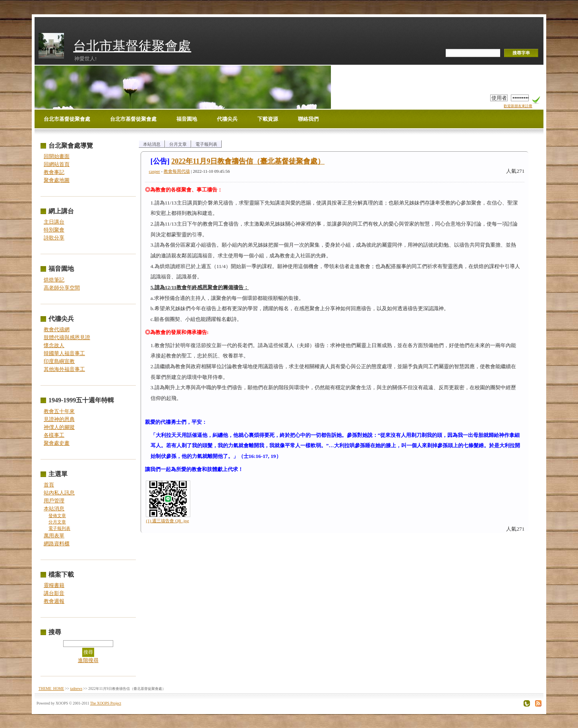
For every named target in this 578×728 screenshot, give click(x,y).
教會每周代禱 (177, 171)
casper (155, 171)
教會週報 (54, 601)
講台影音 (54, 593)
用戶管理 (54, 501)
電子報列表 (59, 528)
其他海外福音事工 (64, 369)
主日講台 (54, 222)
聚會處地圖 (57, 180)
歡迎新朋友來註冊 (518, 106)
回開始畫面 (57, 156)
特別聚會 (54, 230)
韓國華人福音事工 (64, 353)
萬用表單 (54, 536)
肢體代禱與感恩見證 (67, 337)
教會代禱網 (57, 329)
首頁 (49, 485)
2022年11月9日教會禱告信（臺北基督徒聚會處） (248, 161)
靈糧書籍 (54, 585)
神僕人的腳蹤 (59, 427)
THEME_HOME (51, 689)
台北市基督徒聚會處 (132, 46)
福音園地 (187, 119)
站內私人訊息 (59, 493)
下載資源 (268, 119)
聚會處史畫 (57, 443)
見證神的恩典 (59, 419)
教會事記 (54, 172)
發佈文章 (57, 516)
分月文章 (57, 522)
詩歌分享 (54, 238)
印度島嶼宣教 (59, 361)
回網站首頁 (57, 164)
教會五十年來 (59, 411)
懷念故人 (54, 345)
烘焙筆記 (54, 280)
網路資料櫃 (57, 544)
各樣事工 (54, 435)
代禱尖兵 (227, 119)
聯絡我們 (308, 119)
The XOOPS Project (106, 703)
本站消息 (54, 509)
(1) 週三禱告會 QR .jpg (168, 521)
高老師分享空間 (62, 288)
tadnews (76, 689)
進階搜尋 (88, 660)
